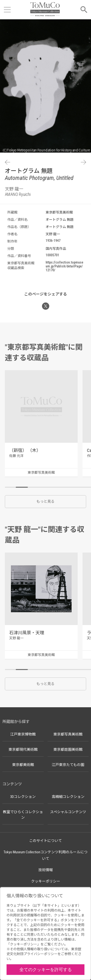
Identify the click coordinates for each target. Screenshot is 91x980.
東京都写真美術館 (68, 734)
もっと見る (45, 501)
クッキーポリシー (46, 881)
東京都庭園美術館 (68, 750)
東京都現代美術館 (23, 750)
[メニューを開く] (7, 10)
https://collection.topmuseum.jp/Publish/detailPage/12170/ (64, 266)
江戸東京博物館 (23, 734)
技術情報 (46, 870)
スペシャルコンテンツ (68, 812)
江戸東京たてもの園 (68, 765)
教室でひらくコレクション (23, 815)
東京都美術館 (23, 765)
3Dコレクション (23, 797)
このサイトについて (45, 841)
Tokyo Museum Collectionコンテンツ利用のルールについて (46, 855)
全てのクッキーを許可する (46, 969)
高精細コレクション (68, 797)
